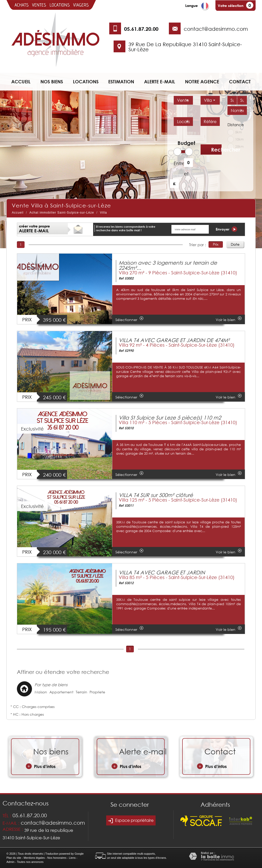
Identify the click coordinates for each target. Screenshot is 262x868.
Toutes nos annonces (30, 862)
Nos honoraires (57, 858)
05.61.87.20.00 (141, 29)
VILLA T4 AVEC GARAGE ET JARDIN (162, 572)
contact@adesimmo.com (216, 29)
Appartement (61, 692)
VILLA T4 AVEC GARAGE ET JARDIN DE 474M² (174, 340)
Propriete (97, 692)
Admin (10, 862)
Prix (216, 244)
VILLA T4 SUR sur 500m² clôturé (156, 495)
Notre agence (202, 82)
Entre (177, 163)
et (186, 174)
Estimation (121, 82)
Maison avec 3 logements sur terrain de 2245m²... (168, 265)
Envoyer (226, 229)
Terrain (81, 692)
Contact (240, 82)
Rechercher (216, 149)
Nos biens (52, 82)
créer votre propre (34, 229)
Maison (41, 692)
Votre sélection (231, 6)
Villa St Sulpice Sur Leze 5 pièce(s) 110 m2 (170, 417)
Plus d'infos (41, 766)
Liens (72, 858)
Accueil (21, 82)
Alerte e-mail (160, 82)
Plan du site (14, 858)
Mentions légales (34, 858)
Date (235, 244)
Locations (86, 82)
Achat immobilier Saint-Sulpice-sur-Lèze (62, 213)
